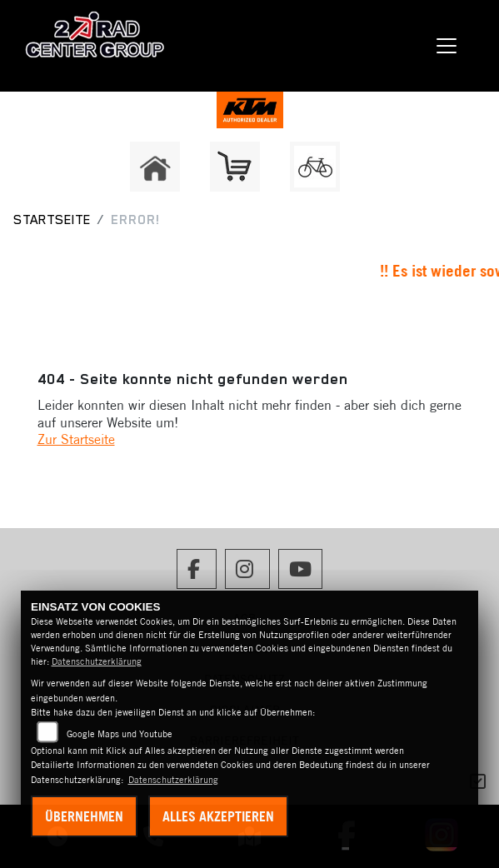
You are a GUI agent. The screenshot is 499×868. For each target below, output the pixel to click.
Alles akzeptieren (218, 816)
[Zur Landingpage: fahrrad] (315, 167)
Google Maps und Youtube (120, 734)
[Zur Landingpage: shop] (235, 167)
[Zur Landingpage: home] (155, 167)
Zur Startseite (76, 439)
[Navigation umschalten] (447, 46)
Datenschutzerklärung (97, 661)
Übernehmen (84, 816)
